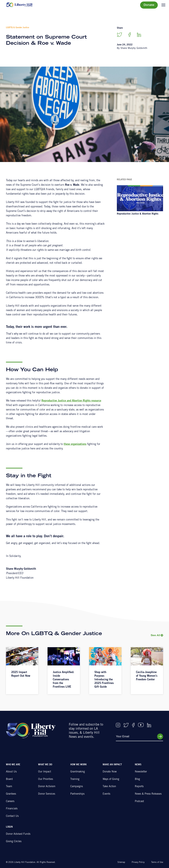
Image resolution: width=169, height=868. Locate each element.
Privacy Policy (138, 862)
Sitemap (121, 862)
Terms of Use (157, 862)
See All (155, 636)
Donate (149, 5)
